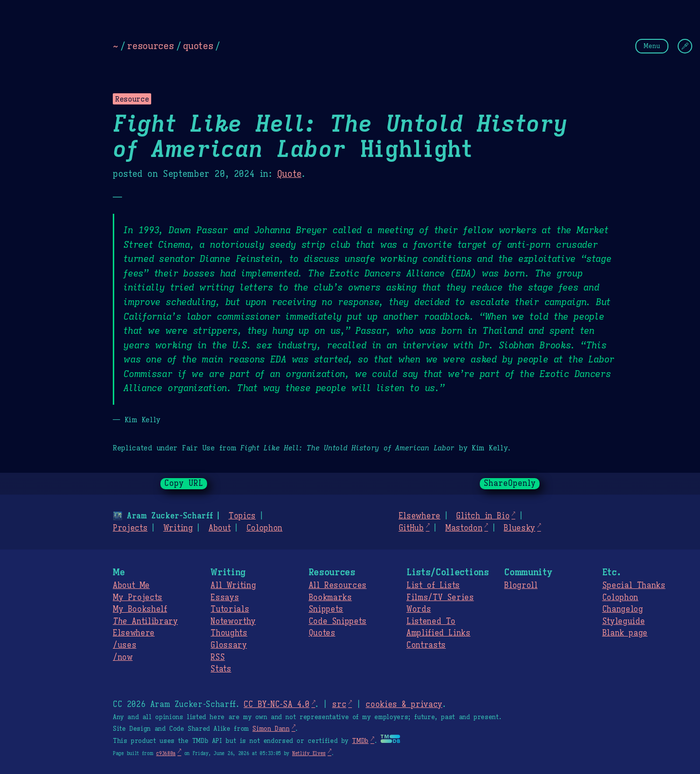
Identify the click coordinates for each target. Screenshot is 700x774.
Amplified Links (438, 633)
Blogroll (521, 585)
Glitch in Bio (483, 516)
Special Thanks (634, 585)
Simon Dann (271, 729)
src (339, 705)
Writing (178, 528)
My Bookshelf (140, 609)
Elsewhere (420, 516)
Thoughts (229, 633)
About (219, 528)
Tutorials (230, 609)
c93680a (166, 753)
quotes (198, 46)
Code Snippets (338, 621)
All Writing (233, 585)
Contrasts (426, 645)
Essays (225, 598)
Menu (652, 46)
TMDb (360, 741)
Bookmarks (330, 598)
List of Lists (433, 585)
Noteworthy (233, 621)
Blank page (625, 633)
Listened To (431, 621)
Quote (289, 174)
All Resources (338, 585)
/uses (124, 645)
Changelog (623, 609)
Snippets (326, 609)
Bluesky (519, 528)
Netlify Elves (309, 753)
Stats (221, 669)
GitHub (411, 528)
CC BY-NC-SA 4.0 (276, 705)
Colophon (264, 528)
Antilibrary (145, 621)
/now (123, 657)
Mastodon (464, 528)
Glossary (228, 645)
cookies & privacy (404, 705)
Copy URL (184, 483)
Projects (130, 528)
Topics (242, 516)
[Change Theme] (685, 46)
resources (150, 46)
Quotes (322, 633)
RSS (218, 657)
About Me (131, 585)
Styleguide (624, 621)
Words (419, 609)
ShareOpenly (510, 483)
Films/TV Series (440, 598)
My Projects (138, 598)
